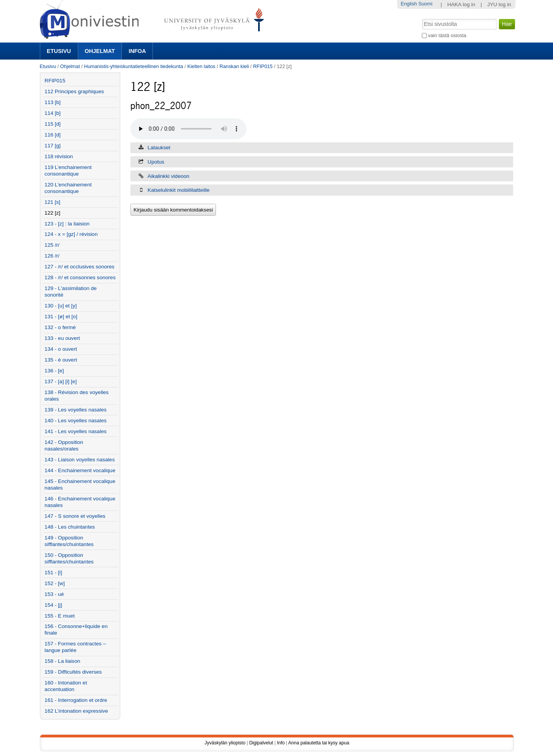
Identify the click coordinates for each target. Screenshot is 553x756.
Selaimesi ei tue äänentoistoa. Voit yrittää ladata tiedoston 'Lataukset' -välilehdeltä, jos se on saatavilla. (188, 129)
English (409, 4)
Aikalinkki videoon (168, 176)
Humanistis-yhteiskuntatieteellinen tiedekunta (134, 66)
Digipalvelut (261, 743)
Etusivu (59, 51)
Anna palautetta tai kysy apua (319, 743)
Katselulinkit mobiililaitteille (178, 190)
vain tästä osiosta (447, 35)
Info (281, 743)
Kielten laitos (201, 66)
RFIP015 (263, 66)
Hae (421, 18)
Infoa (137, 51)
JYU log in (499, 4)
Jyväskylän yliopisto (225, 743)
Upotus (156, 162)
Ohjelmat (100, 51)
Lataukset (159, 148)
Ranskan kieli (234, 66)
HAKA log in (461, 4)
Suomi (425, 4)
